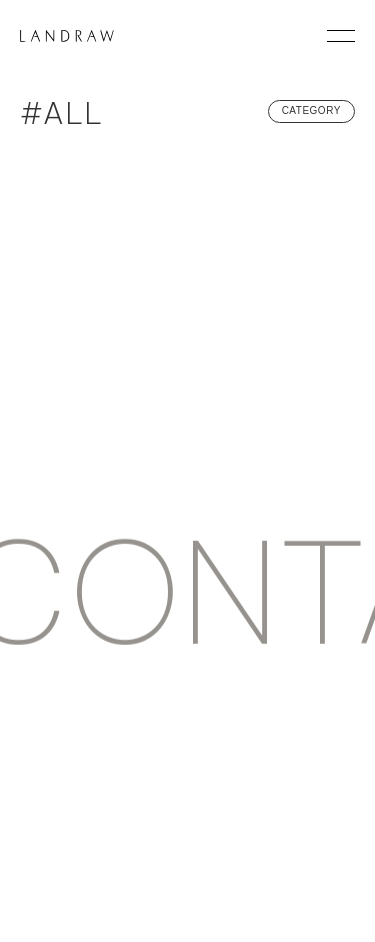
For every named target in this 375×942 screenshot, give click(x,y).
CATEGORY (311, 110)
